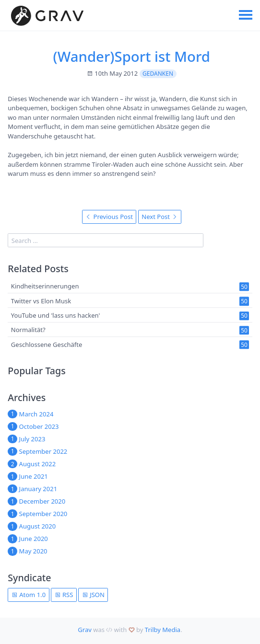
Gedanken (158, 74)
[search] (106, 240)
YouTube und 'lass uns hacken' (56, 315)
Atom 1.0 (29, 595)
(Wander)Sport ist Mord (132, 57)
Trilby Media (163, 630)
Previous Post (109, 217)
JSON (93, 595)
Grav (85, 630)
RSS (64, 595)
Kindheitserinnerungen (45, 287)
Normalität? (28, 330)
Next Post (160, 217)
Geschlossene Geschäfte (47, 345)
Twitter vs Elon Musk (41, 301)
